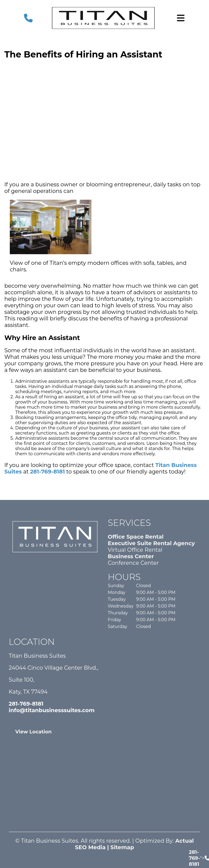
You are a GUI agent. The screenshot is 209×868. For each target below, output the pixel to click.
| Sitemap (120, 847)
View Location (33, 732)
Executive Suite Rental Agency (151, 543)
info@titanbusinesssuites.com (52, 710)
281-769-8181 (48, 472)
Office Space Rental (136, 537)
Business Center (131, 556)
